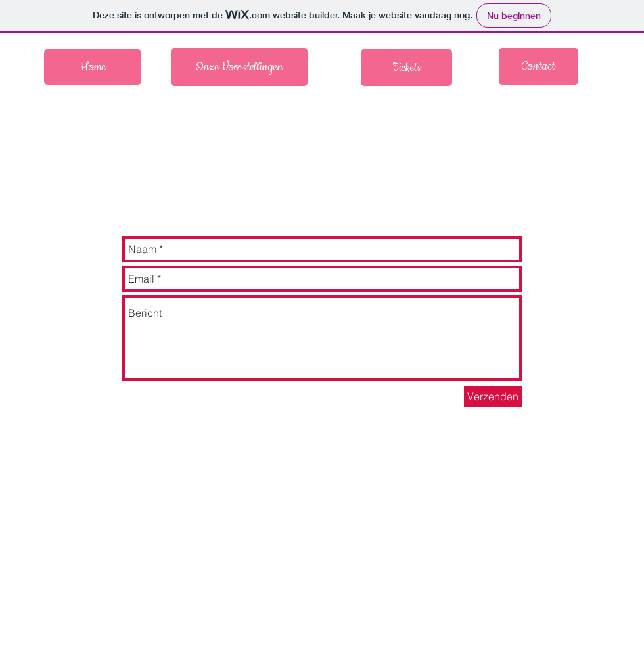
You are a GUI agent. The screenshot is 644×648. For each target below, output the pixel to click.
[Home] (93, 67)
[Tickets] (406, 68)
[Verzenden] (493, 396)
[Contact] (539, 66)
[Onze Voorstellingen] (239, 67)
